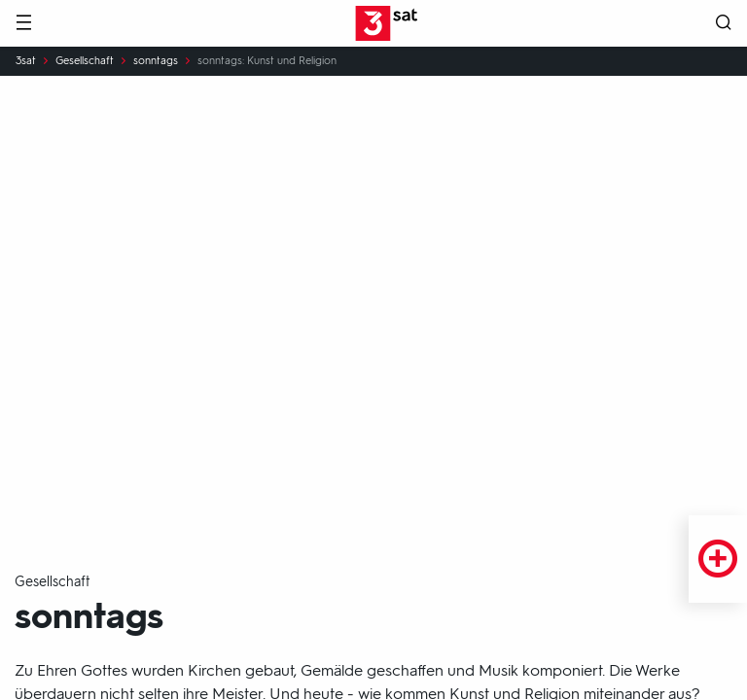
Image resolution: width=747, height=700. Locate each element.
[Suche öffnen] (724, 24)
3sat (26, 61)
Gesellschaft (85, 61)
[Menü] (23, 24)
